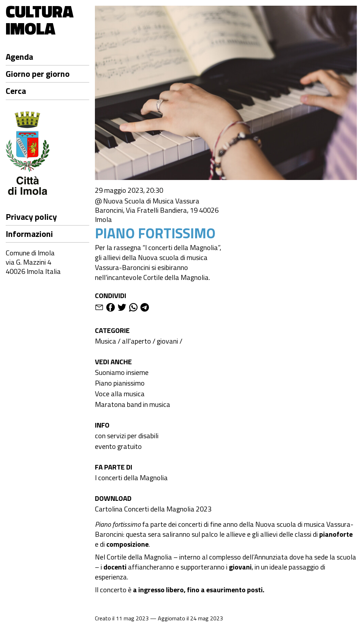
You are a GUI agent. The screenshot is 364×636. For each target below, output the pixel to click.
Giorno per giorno (38, 74)
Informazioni (29, 234)
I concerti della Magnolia (131, 478)
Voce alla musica (120, 394)
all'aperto (136, 341)
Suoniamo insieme (122, 372)
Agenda (19, 57)
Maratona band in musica (133, 404)
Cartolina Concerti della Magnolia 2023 (153, 509)
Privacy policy (31, 217)
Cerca (16, 91)
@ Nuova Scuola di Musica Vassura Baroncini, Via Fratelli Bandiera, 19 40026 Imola (157, 210)
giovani (167, 341)
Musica (106, 341)
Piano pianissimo (120, 383)
